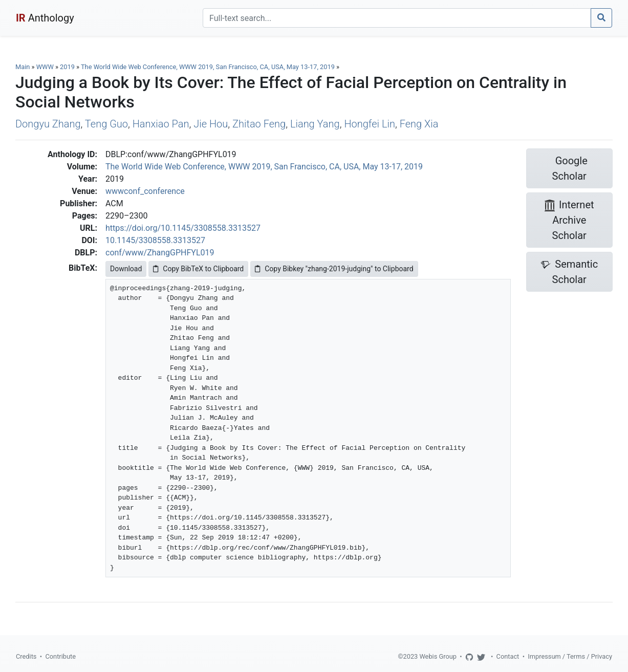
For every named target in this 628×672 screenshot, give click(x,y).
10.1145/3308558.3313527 (155, 240)
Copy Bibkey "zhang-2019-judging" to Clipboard (334, 269)
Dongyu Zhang (48, 124)
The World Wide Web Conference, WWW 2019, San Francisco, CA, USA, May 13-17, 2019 (209, 67)
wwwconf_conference (145, 191)
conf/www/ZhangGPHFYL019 (160, 253)
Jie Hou (211, 124)
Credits (26, 656)
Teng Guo (106, 124)
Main (23, 67)
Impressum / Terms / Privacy (570, 656)
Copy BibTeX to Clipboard (198, 269)
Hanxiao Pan (161, 124)
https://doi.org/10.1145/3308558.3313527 (183, 228)
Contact (508, 656)
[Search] (397, 18)
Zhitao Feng (259, 124)
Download (126, 269)
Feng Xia (419, 124)
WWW (45, 67)
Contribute (60, 656)
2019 (67, 67)
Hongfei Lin (370, 124)
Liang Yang (315, 124)
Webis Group (438, 656)
